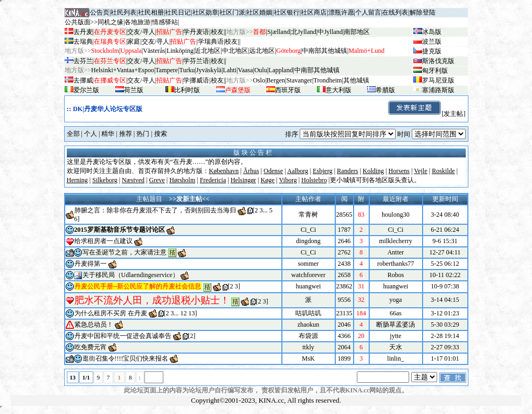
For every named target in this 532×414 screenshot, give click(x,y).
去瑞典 (83, 42)
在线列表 (395, 12)
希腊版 (385, 90)
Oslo (259, 80)
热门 (143, 134)
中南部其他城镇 (317, 70)
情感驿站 (165, 22)
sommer (309, 264)
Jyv (209, 70)
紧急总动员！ (94, 325)
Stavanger (299, 80)
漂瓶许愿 (341, 12)
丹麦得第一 (91, 264)
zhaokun (309, 325)
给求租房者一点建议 (103, 241)
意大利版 (338, 90)
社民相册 (151, 12)
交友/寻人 (141, 32)
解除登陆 (423, 12)
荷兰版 (134, 90)
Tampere (167, 70)
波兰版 (432, 42)
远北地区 (262, 51)
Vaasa (245, 70)
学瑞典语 (211, 42)
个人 (91, 134)
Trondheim (328, 80)
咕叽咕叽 (308, 313)
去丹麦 (83, 32)
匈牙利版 (435, 71)
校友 (217, 32)
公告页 (100, 12)
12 (184, 313)
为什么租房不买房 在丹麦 (111, 313)
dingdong (308, 241)
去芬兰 (83, 61)
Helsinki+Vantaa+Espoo (123, 70)
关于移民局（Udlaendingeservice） (131, 275)
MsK (308, 358)
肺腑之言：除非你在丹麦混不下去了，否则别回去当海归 (155, 210)
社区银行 (287, 12)
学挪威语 (196, 80)
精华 (108, 134)
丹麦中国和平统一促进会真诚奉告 (123, 336)
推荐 (126, 134)
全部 (73, 134)
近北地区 (208, 51)
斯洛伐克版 (438, 61)
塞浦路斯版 (438, 90)
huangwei (309, 286)
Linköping (180, 51)
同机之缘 (110, 22)
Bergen (275, 80)
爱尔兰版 (86, 90)
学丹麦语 (196, 32)
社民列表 (123, 12)
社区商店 (314, 12)
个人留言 (368, 12)
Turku (187, 70)
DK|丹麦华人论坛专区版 (108, 109)
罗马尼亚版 (438, 80)
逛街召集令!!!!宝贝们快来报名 (126, 358)
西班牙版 (288, 90)
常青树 (308, 215)
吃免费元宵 (91, 347)
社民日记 (178, 12)
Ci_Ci (309, 230)
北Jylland (304, 32)
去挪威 (83, 80)
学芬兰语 (196, 61)
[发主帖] (426, 114)
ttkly (308, 347)
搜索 (161, 134)
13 (192, 313)
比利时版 (187, 90)
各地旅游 (137, 22)
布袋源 (308, 336)
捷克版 (432, 51)
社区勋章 (205, 12)
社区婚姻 (259, 12)
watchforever (308, 275)
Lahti (230, 70)
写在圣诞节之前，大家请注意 (125, 252)
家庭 (134, 42)
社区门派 (232, 12)
